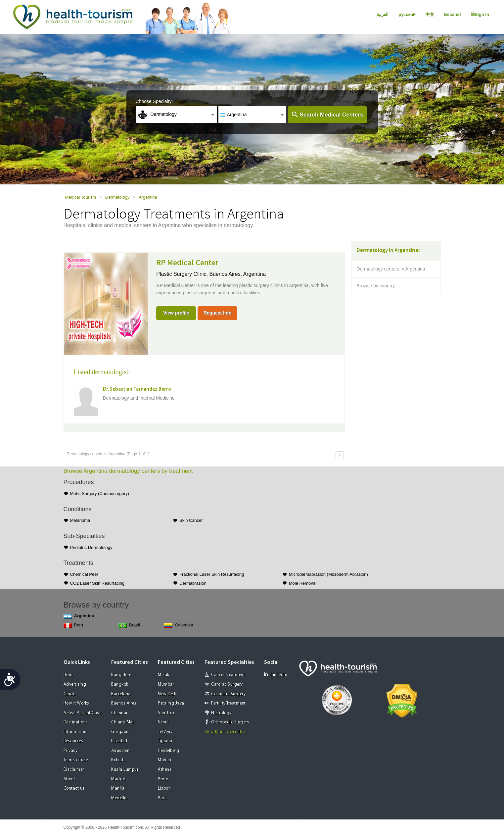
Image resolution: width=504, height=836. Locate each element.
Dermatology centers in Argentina (391, 269)
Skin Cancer (191, 520)
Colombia (179, 625)
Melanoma (80, 520)
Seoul (163, 722)
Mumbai (166, 685)
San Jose (166, 713)
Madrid (118, 779)
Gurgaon (120, 732)
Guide (69, 694)
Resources (73, 741)
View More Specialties (226, 732)
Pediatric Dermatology (91, 547)
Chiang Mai (122, 722)
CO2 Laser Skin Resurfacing (97, 583)
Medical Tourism (81, 197)
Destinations (76, 722)
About (69, 779)
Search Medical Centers (332, 115)
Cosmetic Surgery (228, 694)
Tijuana (165, 741)
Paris (163, 798)
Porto (163, 779)
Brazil (129, 625)
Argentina (148, 197)
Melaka (165, 675)
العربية (383, 14)
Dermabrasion (193, 583)
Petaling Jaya (171, 703)
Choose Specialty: (154, 101)
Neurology (221, 713)
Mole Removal (303, 583)
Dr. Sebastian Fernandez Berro (137, 390)
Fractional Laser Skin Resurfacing (212, 574)
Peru (73, 625)
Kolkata (119, 760)
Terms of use (76, 760)
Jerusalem (121, 751)
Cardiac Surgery (227, 685)
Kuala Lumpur (125, 770)
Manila (118, 788)
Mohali (164, 760)
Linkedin (276, 675)
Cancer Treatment (228, 675)
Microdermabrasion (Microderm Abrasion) (328, 574)
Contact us (74, 788)
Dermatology (117, 197)
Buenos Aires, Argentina (237, 274)
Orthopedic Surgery (230, 722)
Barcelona (121, 694)
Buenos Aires (124, 703)
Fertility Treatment (229, 703)
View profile (176, 313)
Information (75, 732)
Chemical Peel (84, 574)
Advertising (75, 685)
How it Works (76, 703)
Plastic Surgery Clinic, (183, 274)
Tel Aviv (165, 732)
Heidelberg (168, 751)
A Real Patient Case (83, 713)
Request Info (218, 313)
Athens (165, 770)
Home (69, 675)
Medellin (119, 798)
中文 (430, 14)
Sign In (480, 14)
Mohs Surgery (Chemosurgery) (100, 493)
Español (453, 14)
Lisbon (164, 788)
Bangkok (120, 685)
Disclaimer (74, 770)
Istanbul (119, 741)
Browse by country (376, 286)
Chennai (119, 713)
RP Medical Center (187, 263)
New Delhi (168, 694)
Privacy (71, 751)
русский (407, 14)
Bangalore (121, 675)
